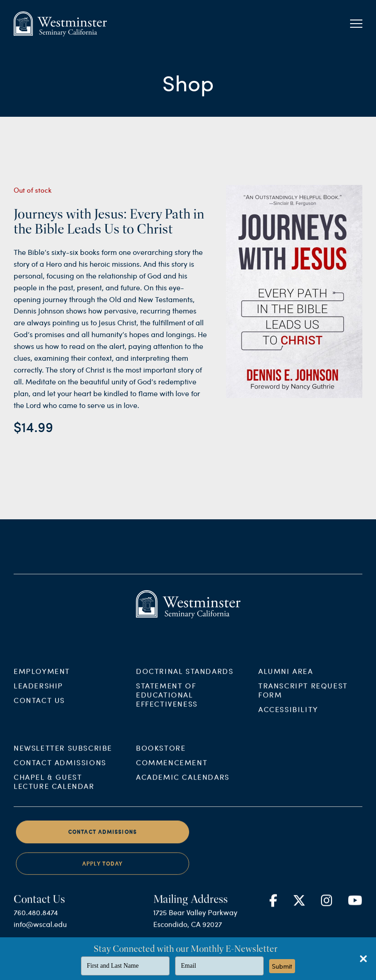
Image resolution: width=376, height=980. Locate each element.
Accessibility (288, 716)
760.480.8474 (36, 920)
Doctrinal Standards (185, 678)
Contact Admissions (60, 770)
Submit (282, 966)
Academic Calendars (183, 784)
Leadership (38, 693)
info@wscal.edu (40, 932)
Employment (42, 678)
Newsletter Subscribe (63, 755)
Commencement (172, 770)
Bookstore (161, 755)
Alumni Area (286, 678)
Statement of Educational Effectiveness (167, 702)
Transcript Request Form (303, 697)
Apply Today (103, 871)
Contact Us (39, 707)
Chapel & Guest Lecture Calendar (54, 789)
